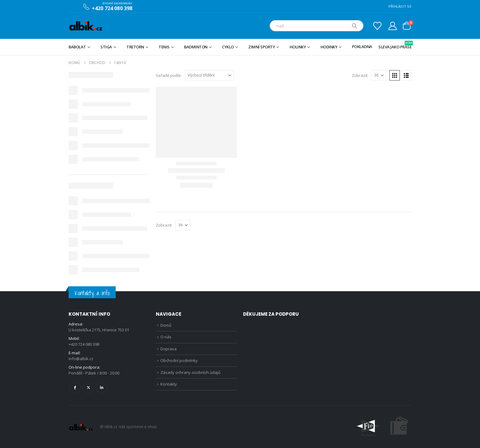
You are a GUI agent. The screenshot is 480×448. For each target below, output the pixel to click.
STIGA (106, 47)
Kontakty (169, 384)
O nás (166, 337)
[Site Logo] (86, 26)
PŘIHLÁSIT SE (400, 6)
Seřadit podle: (169, 75)
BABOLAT (77, 47)
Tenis (164, 47)
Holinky (298, 47)
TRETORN (135, 47)
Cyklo (228, 47)
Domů (166, 325)
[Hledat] (354, 26)
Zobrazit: (360, 75)
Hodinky (329, 47)
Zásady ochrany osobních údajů (190, 372)
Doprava (169, 349)
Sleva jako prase (395, 45)
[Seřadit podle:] (209, 75)
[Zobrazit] (379, 75)
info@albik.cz (81, 359)
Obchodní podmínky (179, 360)
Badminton (196, 47)
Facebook (75, 388)
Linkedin (102, 388)
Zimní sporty (262, 47)
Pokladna (362, 47)
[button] (395, 75)
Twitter (88, 388)
